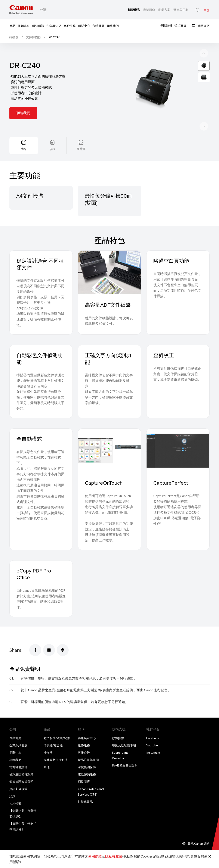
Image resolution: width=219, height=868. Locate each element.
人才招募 (15, 803)
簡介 (24, 149)
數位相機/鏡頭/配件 (57, 738)
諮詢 (12, 796)
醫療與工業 (181, 10)
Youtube (152, 745)
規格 (52, 149)
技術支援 (181, 25)
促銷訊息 (24, 26)
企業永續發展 (18, 745)
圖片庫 (81, 149)
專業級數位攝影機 (56, 760)
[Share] (35, 650)
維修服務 (84, 745)
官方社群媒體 (18, 767)
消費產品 (134, 10)
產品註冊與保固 (88, 760)
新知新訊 (38, 26)
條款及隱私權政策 (21, 774)
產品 (12, 26)
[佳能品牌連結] (21, 10)
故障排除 (118, 738)
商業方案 (165, 10)
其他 (47, 767)
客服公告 (84, 753)
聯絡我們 (113, 26)
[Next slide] (204, 53)
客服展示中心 (87, 738)
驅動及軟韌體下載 (124, 745)
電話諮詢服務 (87, 774)
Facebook (153, 738)
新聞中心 (84, 26)
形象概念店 (54, 26)
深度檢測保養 (87, 767)
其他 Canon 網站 (199, 844)
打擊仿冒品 (85, 802)
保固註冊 (166, 25)
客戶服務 (70, 26)
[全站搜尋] (198, 10)
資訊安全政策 (18, 789)
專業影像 (149, 10)
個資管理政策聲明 (21, 782)
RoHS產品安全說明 (125, 765)
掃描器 (48, 753)
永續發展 (98, 26)
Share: (16, 650)
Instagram (153, 753)
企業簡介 (15, 738)
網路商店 (201, 26)
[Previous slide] (204, 126)
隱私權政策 (114, 856)
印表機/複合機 (53, 745)
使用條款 (95, 856)
